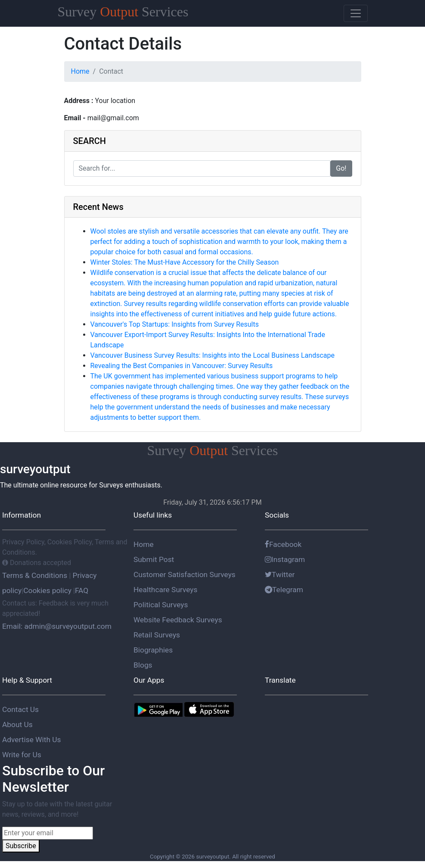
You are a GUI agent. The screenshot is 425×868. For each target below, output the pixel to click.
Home (80, 71)
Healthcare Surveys (165, 590)
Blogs (143, 665)
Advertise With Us (31, 740)
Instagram (285, 559)
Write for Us (22, 755)
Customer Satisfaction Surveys (185, 575)
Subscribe (21, 846)
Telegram (284, 590)
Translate (280, 680)
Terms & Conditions (36, 575)
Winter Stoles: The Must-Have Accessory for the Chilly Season (185, 262)
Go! (341, 168)
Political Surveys (161, 605)
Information (22, 515)
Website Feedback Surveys (178, 620)
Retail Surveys (157, 635)
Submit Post (154, 559)
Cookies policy (47, 590)
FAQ (82, 590)
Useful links (153, 515)
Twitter (280, 575)
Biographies (153, 650)
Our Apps (149, 680)
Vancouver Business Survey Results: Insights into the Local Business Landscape (212, 355)
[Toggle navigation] (356, 13)
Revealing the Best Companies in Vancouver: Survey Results (182, 366)
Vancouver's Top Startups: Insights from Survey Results (175, 324)
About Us (17, 724)
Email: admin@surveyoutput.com (57, 626)
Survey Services (123, 12)
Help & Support (27, 680)
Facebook (283, 544)
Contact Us (20, 709)
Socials (277, 515)
